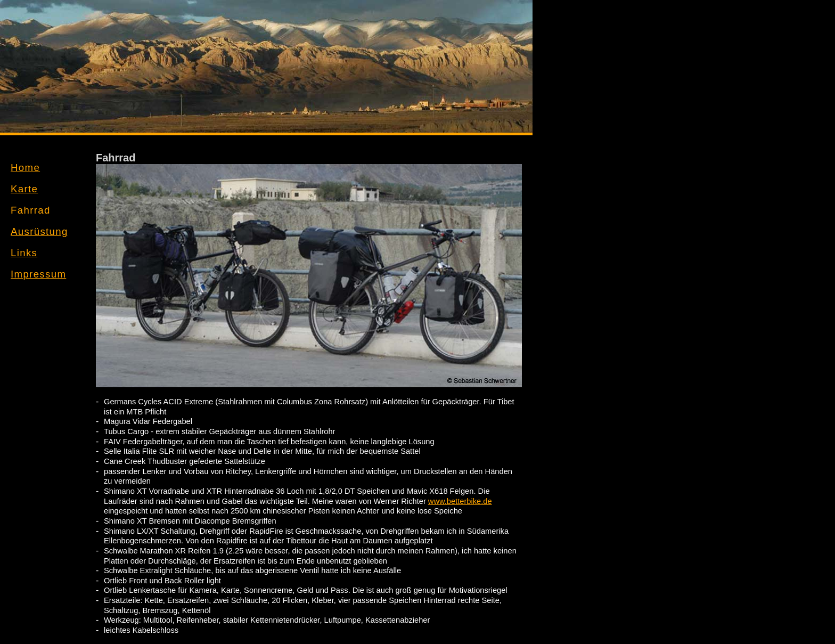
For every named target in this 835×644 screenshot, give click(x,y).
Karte (24, 189)
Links (24, 253)
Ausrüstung (39, 231)
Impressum (38, 274)
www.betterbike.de (460, 501)
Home (25, 168)
